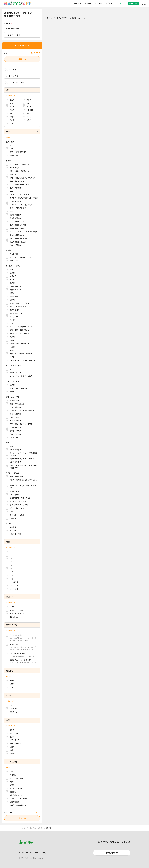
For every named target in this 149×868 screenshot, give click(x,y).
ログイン (121, 3)
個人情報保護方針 (25, 853)
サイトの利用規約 (42, 853)
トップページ (23, 828)
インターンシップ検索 (104, 3)
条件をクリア (36, 53)
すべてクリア (10, 96)
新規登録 (133, 3)
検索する (22, 59)
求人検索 (88, 3)
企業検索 (78, 3)
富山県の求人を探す (37, 828)
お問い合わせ (112, 853)
